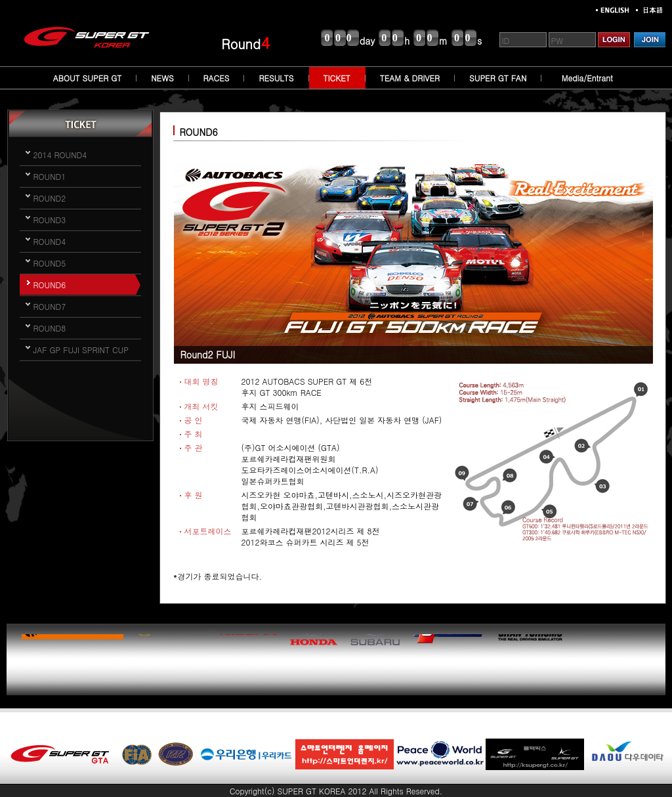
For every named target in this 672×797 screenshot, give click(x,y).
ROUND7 (50, 306)
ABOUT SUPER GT (88, 78)
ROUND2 (50, 198)
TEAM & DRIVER (410, 78)
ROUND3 (50, 220)
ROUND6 (50, 285)
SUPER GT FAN (498, 78)
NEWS (162, 78)
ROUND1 (50, 176)
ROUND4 (50, 241)
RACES (217, 78)
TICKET (337, 78)
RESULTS (276, 78)
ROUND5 (50, 263)
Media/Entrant (587, 78)
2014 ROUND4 (60, 155)
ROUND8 (50, 328)
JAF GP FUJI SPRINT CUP (81, 350)
